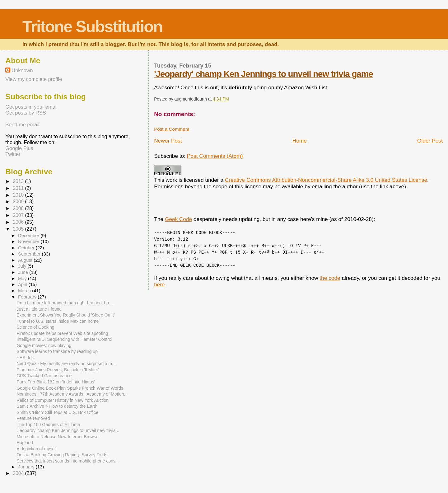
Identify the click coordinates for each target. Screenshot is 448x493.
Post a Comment (172, 129)
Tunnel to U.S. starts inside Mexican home (58, 321)
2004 (19, 473)
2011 (19, 188)
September (30, 254)
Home (300, 141)
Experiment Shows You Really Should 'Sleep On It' (65, 315)
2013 (19, 181)
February (28, 297)
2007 (19, 215)
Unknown (22, 70)
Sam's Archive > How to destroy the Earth (57, 406)
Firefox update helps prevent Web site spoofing (62, 333)
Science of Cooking (35, 327)
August (26, 260)
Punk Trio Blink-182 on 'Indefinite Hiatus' (56, 382)
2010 (19, 195)
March (25, 291)
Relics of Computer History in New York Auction (63, 400)
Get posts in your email (31, 107)
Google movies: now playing (44, 345)
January (27, 467)
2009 (19, 202)
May (23, 279)
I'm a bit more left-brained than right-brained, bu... (65, 303)
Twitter (13, 154)
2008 (19, 208)
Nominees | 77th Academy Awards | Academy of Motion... (72, 394)
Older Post (430, 141)
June (24, 272)
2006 (19, 222)
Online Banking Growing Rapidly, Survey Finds (62, 455)
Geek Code (178, 219)
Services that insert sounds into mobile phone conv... (68, 461)
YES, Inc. (26, 358)
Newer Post (168, 141)
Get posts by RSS (26, 113)
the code (330, 278)
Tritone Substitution (92, 26)
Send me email (22, 124)
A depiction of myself (37, 449)
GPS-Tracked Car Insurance (44, 376)
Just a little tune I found (39, 309)
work (172, 180)
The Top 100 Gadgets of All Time (48, 425)
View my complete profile (34, 79)
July (23, 266)
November (29, 242)
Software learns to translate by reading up (57, 351)
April (23, 284)
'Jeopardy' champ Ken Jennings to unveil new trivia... (68, 430)
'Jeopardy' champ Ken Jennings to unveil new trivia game (264, 74)
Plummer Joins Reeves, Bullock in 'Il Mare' (58, 370)
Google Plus (19, 148)
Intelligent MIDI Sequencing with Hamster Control (64, 339)
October (27, 248)
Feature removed (33, 418)
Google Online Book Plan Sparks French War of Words (70, 388)
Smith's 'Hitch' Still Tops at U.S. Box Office (57, 412)
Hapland (25, 443)
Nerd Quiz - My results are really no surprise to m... (66, 364)
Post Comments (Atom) (215, 156)
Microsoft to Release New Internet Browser (58, 437)
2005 (19, 229)
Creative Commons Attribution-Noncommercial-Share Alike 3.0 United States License (326, 180)
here (159, 284)
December (29, 236)
